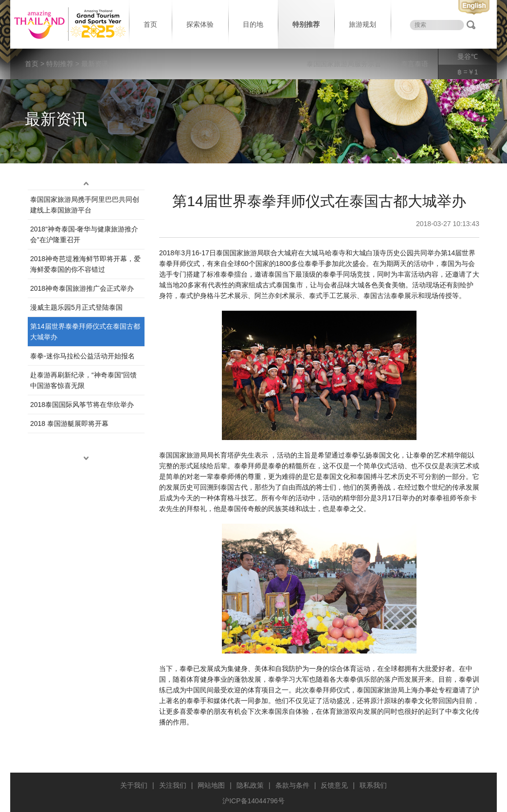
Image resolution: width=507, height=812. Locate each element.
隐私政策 (250, 785)
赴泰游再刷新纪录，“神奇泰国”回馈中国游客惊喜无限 (83, 380)
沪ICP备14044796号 (253, 801)
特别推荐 (306, 24)
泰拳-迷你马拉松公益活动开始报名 (82, 356)
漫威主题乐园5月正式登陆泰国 (76, 307)
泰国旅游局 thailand (69, 24)
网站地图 (211, 785)
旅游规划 (362, 24)
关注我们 (173, 785)
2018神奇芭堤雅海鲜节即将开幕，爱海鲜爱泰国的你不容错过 (85, 264)
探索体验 (200, 24)
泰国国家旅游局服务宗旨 (344, 64)
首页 (150, 24)
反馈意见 (334, 785)
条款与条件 (292, 785)
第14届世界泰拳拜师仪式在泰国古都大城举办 (85, 332)
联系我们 (373, 785)
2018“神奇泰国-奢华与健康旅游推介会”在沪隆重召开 (84, 234)
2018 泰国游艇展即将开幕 (69, 424)
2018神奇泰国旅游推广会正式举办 (82, 288)
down (86, 459)
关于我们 (134, 785)
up (86, 184)
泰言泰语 (415, 64)
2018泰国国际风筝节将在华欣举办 (82, 405)
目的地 (253, 24)
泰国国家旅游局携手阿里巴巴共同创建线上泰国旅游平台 (85, 205)
